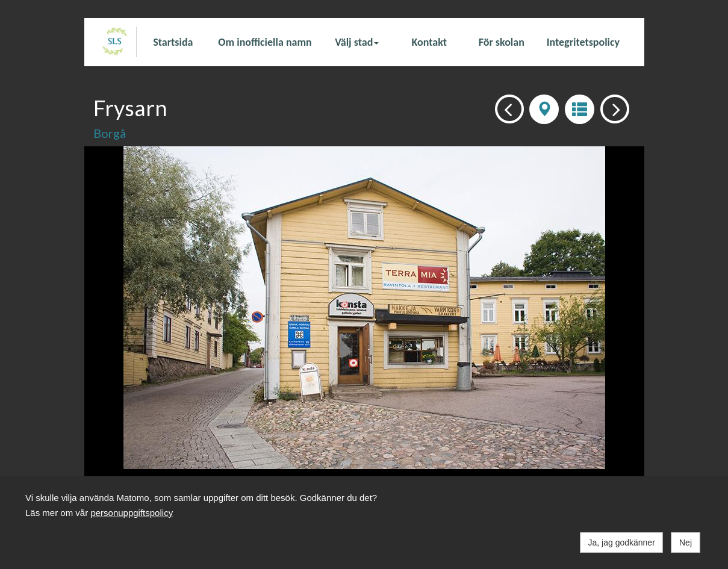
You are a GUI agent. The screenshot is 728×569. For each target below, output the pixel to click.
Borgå (110, 133)
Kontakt (429, 42)
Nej (686, 543)
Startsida (173, 42)
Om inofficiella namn (265, 42)
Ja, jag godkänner (622, 543)
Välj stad (357, 42)
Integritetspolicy (583, 42)
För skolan (502, 42)
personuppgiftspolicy (132, 513)
